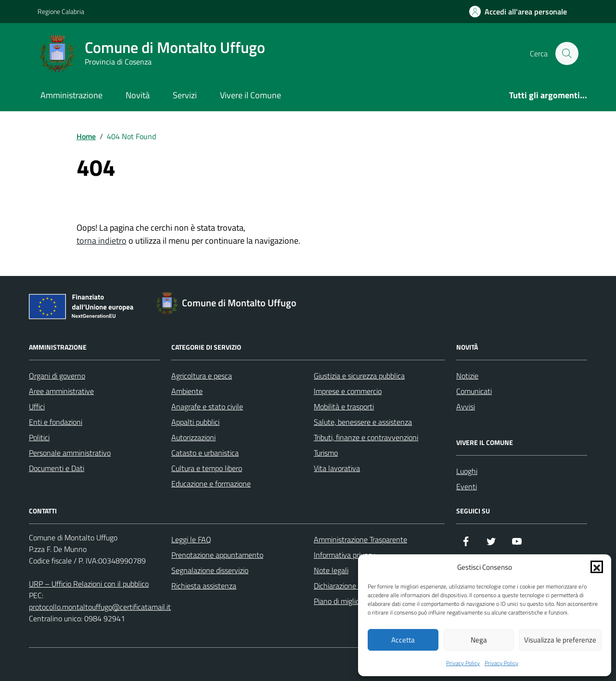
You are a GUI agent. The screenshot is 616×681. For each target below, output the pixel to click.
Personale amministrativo (70, 453)
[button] (597, 567)
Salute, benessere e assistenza (363, 422)
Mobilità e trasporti (344, 406)
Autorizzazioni (193, 437)
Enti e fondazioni (56, 422)
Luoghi (467, 471)
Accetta (403, 640)
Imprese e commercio (348, 391)
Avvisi (466, 406)
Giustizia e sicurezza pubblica (359, 376)
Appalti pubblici (195, 422)
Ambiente (187, 391)
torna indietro (102, 241)
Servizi (185, 95)
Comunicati (474, 391)
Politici (39, 437)
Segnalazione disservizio (210, 570)
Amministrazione (71, 95)
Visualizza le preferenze (560, 640)
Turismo (326, 453)
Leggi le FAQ (191, 539)
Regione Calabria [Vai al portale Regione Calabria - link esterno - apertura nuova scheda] (61, 11)
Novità (138, 95)
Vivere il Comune (250, 95)
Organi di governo (57, 376)
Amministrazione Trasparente (360, 539)
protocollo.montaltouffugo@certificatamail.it (100, 607)
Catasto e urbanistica (205, 453)
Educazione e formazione (211, 484)
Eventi (467, 486)
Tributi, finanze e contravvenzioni (366, 437)
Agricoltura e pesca (202, 376)
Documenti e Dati (57, 468)
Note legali (331, 570)
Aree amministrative (61, 391)
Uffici (37, 406)
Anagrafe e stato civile (207, 406)
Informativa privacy (345, 555)
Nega (479, 640)
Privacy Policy (463, 663)
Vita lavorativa (337, 468)
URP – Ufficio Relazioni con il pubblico (89, 584)
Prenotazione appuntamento (217, 555)
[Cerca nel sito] (567, 53)
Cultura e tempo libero (207, 468)
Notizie (467, 376)
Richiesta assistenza (204, 586)
